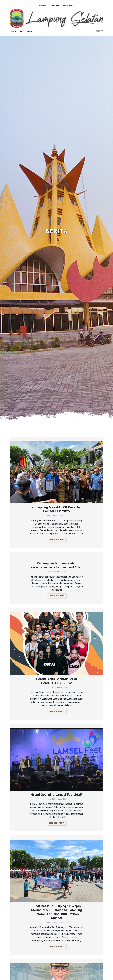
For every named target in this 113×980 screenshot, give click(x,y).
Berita (13, 32)
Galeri (30, 32)
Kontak (22, 32)
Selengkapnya (57, 540)
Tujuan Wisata (68, 5)
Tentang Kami (54, 5)
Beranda (43, 5)
